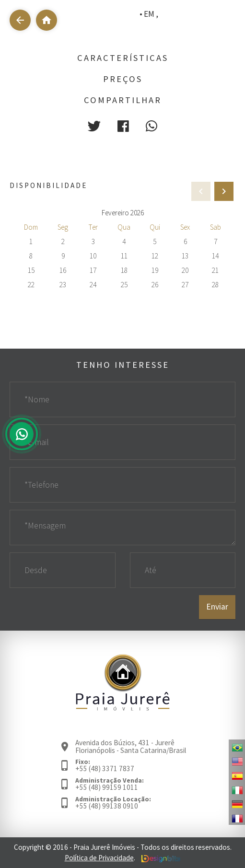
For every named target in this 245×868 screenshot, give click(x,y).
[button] (94, 126)
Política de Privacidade (99, 858)
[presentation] (224, 191)
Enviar (217, 607)
